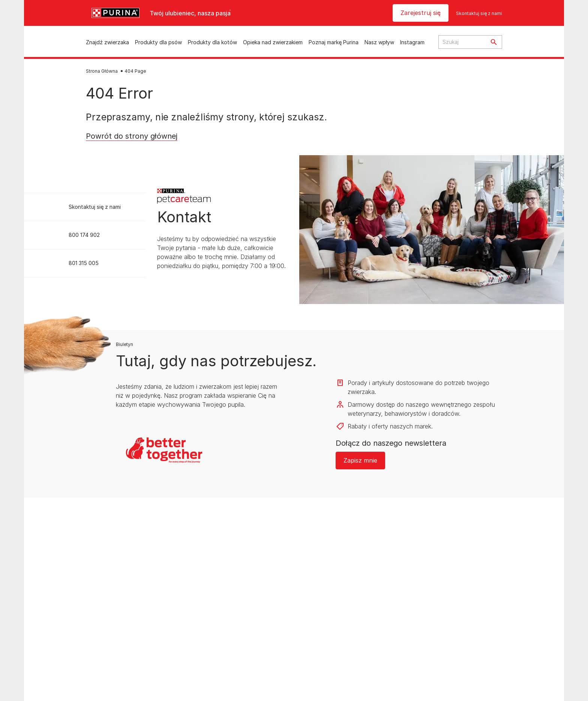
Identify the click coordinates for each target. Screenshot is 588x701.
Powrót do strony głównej (132, 136)
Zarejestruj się (421, 13)
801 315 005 (84, 263)
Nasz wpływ (379, 42)
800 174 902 (84, 235)
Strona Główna (102, 71)
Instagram (412, 42)
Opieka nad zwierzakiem (273, 42)
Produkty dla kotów (212, 42)
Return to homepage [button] (121, 148)
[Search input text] (462, 42)
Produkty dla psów (158, 42)
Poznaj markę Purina (334, 42)
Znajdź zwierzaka (107, 42)
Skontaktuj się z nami (479, 13)
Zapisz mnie (360, 460)
